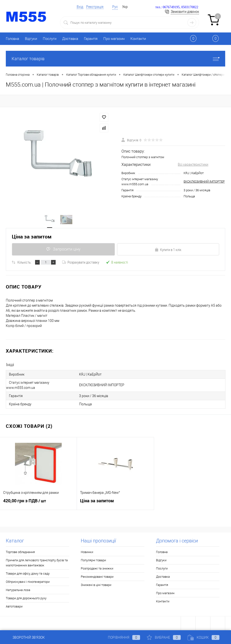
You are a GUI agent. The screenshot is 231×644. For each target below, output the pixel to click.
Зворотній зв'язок (25, 637)
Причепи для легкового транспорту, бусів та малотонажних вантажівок (37, 563)
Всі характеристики (193, 164)
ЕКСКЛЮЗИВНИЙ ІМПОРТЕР (204, 182)
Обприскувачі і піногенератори (28, 581)
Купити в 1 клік (168, 250)
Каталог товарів (115, 59)
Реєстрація (95, 7)
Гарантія (91, 39)
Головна (12, 39)
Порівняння (120, 637)
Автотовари (14, 606)
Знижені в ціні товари (96, 585)
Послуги (50, 39)
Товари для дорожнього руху (26, 598)
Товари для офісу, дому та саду (28, 573)
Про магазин (114, 39)
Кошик (203, 637)
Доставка (70, 39)
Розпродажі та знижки (97, 568)
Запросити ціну (63, 249)
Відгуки (31, 39)
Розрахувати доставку (81, 262)
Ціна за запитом (32, 237)
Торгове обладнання (20, 552)
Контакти (138, 39)
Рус (115, 7)
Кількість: (24, 262)
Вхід (80, 7)
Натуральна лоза (18, 590)
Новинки (87, 552)
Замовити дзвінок (185, 12)
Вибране (164, 637)
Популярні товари (93, 560)
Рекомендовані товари (97, 576)
